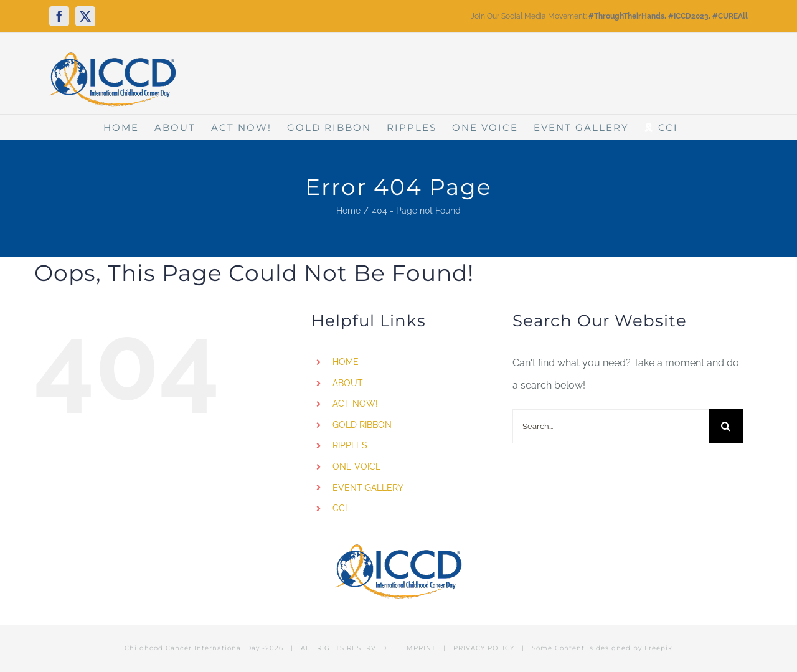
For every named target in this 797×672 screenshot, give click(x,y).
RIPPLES (350, 445)
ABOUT (348, 383)
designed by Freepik (634, 648)
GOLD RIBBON (362, 425)
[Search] (726, 426)
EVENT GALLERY (368, 488)
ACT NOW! (355, 404)
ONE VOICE (357, 466)
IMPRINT (420, 648)
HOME (346, 362)
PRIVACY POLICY (484, 648)
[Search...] (611, 426)
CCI (340, 508)
